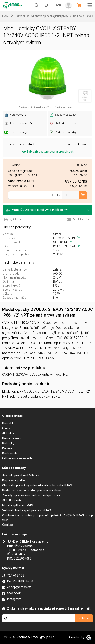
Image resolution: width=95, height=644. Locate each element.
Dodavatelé (10, 453)
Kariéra (7, 448)
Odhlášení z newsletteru (19, 458)
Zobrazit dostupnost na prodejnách (48, 152)
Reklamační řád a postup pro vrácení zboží (32, 490)
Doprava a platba (14, 480)
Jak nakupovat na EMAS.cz (21, 475)
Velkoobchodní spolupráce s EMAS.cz (29, 510)
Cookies (8, 525)
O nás (6, 428)
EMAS (6, 16)
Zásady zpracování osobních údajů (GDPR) (32, 495)
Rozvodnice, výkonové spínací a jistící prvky (41, 16)
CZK (58, 5)
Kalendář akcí (11, 438)
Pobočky (8, 443)
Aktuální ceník (12, 500)
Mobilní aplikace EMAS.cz (20, 505)
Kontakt (8, 423)
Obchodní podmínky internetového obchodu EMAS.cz (39, 485)
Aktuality (8, 433)
